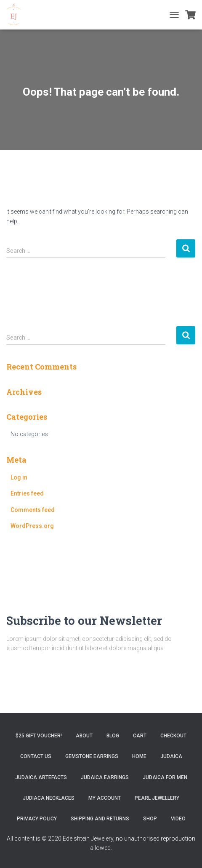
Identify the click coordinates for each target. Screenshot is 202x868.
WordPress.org (32, 526)
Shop (150, 819)
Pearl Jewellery (157, 798)
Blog (113, 736)
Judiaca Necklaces (49, 798)
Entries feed (27, 493)
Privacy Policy (37, 819)
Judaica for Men (165, 777)
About (84, 736)
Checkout (173, 736)
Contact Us (36, 756)
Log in (19, 477)
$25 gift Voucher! (39, 736)
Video (178, 819)
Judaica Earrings (105, 777)
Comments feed (33, 510)
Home (139, 756)
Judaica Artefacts (41, 777)
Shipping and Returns (100, 819)
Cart (140, 736)
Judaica (171, 756)
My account (105, 798)
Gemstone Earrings (92, 756)
